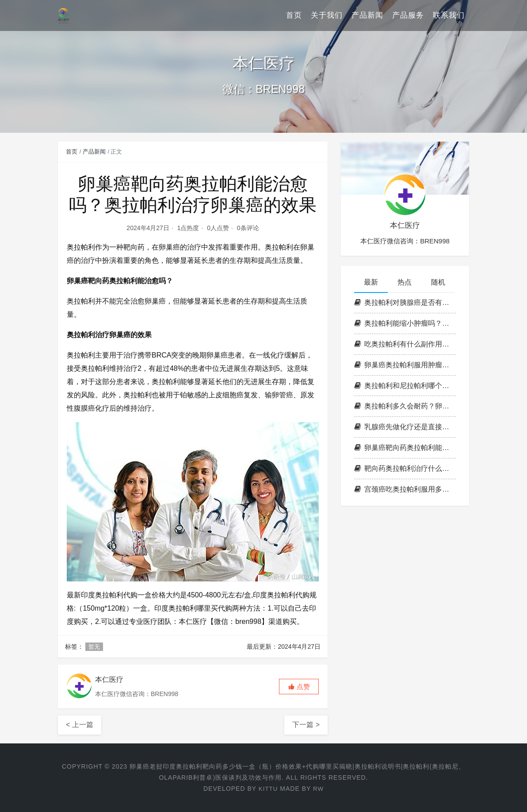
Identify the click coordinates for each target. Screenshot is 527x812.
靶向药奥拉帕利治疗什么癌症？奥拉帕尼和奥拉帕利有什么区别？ (405, 468)
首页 (294, 15)
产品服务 (408, 15)
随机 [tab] (438, 282)
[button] (299, 687)
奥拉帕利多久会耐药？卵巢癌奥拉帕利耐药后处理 (405, 406)
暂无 (94, 647)
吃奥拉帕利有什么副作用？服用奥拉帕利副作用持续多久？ (405, 344)
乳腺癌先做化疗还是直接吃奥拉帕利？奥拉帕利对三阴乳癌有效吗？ (405, 427)
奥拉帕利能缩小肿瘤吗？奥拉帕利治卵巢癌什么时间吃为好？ (405, 323)
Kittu (268, 789)
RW (319, 789)
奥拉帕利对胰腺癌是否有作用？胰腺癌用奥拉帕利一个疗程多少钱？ (405, 302)
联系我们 (449, 15)
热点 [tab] (405, 282)
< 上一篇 (80, 725)
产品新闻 (367, 15)
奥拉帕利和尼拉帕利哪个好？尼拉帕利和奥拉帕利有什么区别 (405, 386)
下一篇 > (306, 725)
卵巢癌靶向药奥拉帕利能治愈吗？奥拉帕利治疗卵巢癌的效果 (405, 448)
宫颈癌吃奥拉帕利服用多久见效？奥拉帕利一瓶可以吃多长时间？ (405, 489)
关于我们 (327, 15)
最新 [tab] (371, 282)
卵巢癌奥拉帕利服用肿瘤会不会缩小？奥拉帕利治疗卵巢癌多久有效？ (405, 365)
